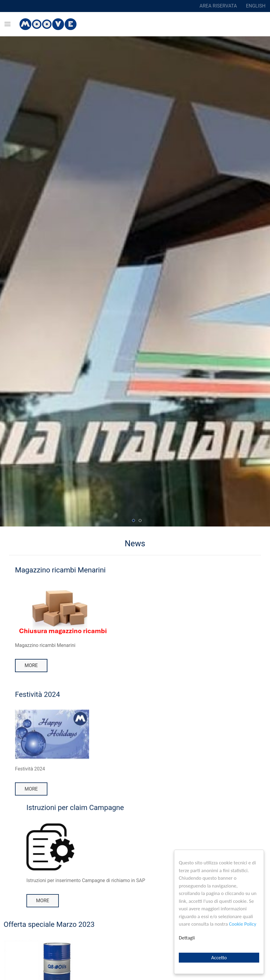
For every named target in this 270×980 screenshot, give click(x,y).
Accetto (219, 958)
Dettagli (187, 938)
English (256, 6)
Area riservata (218, 6)
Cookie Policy (243, 924)
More (31, 665)
